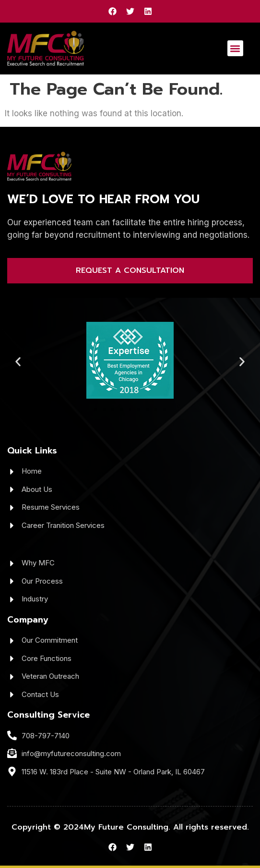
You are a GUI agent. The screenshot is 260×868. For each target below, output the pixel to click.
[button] (235, 48)
